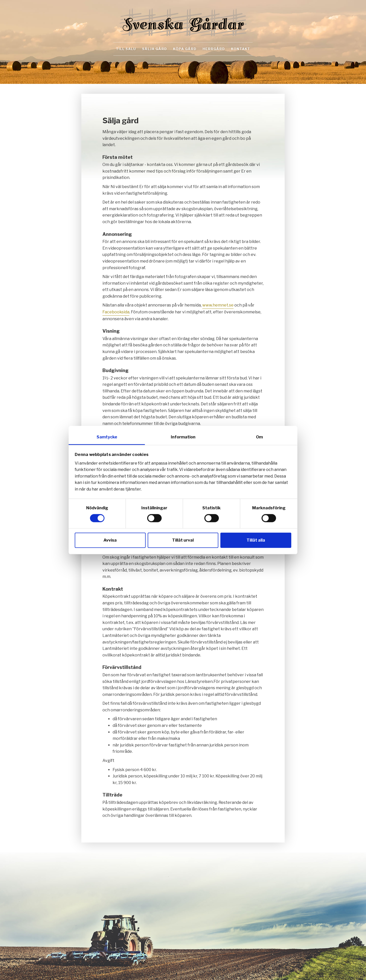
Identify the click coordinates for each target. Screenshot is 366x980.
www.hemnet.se (218, 305)
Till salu (126, 49)
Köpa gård (185, 49)
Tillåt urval (183, 540)
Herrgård (214, 49)
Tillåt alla (256, 540)
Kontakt (241, 49)
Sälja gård (155, 49)
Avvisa (110, 540)
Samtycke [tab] (107, 437)
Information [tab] (183, 437)
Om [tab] (259, 437)
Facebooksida (116, 312)
